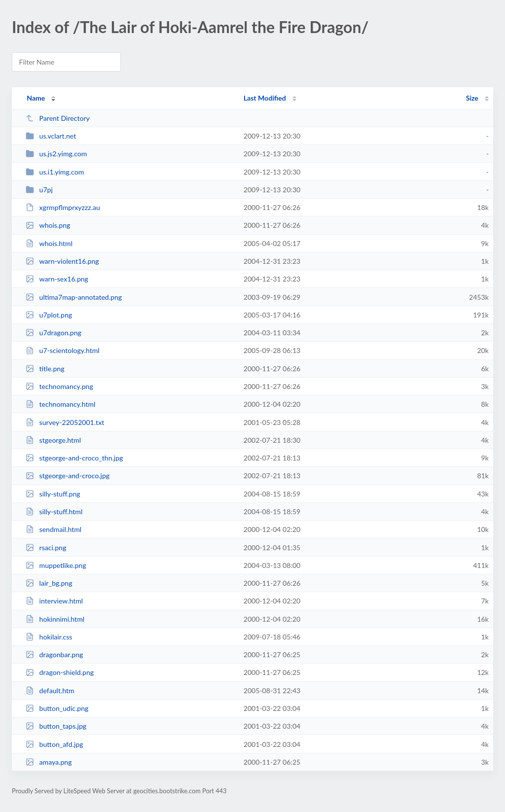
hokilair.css (49, 637)
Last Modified (265, 98)
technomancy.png (59, 386)
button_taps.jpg (56, 726)
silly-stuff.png (53, 494)
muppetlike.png (56, 565)
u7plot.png (49, 315)
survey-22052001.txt (65, 422)
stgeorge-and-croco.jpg (68, 476)
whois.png (48, 225)
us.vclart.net (51, 136)
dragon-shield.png (60, 672)
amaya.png (49, 762)
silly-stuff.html (54, 512)
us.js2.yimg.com (56, 154)
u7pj (39, 190)
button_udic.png (57, 708)
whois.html (49, 243)
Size (472, 98)
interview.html (54, 601)
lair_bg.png (49, 583)
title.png (45, 369)
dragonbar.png (54, 654)
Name (36, 98)
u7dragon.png (54, 333)
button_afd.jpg (54, 744)
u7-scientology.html (62, 350)
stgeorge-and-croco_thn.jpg (74, 458)
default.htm (50, 690)
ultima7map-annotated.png (74, 297)
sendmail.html (54, 529)
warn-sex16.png (57, 279)
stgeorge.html (53, 440)
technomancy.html (60, 404)
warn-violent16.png (62, 261)
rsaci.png (46, 547)
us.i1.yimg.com (55, 172)
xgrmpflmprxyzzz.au (63, 207)
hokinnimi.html (55, 619)
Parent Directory (58, 118)
